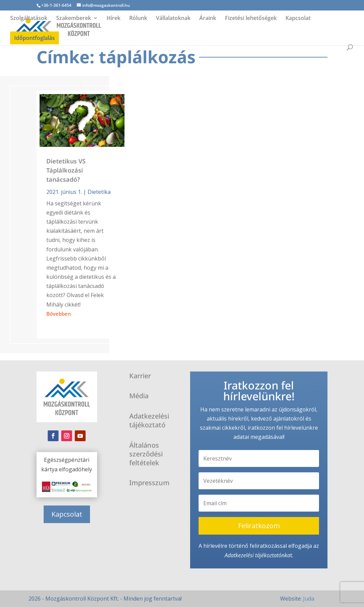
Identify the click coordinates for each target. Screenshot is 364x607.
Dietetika (99, 192)
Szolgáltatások (29, 19)
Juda (309, 599)
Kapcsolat (298, 19)
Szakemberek (74, 19)
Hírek (113, 19)
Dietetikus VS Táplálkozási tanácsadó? (66, 170)
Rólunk (138, 19)
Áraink (208, 19)
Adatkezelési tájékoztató (253, 555)
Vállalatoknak (173, 19)
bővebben (59, 314)
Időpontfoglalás (35, 38)
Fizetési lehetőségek (251, 19)
